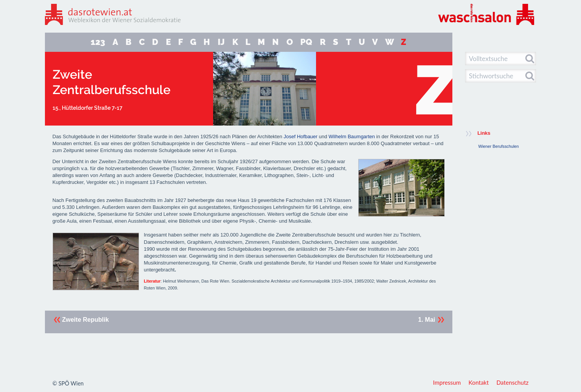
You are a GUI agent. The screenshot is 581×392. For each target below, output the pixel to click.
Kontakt (479, 382)
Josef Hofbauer (301, 136)
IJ (221, 42)
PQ (306, 42)
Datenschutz (513, 382)
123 (98, 42)
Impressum (447, 382)
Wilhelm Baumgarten (352, 136)
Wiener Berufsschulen (499, 146)
